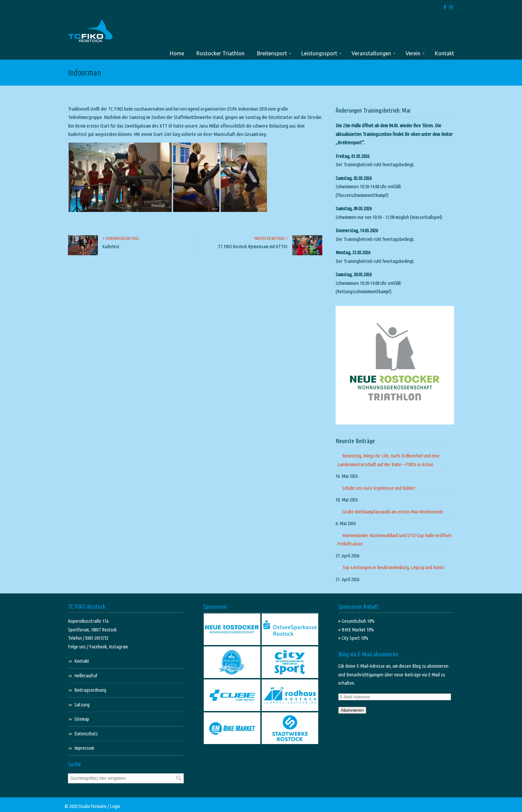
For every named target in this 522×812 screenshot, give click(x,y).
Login (115, 806)
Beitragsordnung (90, 690)
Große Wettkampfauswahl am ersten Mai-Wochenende (393, 512)
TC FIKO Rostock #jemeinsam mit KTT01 (253, 247)
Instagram (118, 647)
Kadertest (111, 247)
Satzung (82, 705)
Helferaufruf (86, 676)
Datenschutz (86, 734)
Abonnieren (352, 710)
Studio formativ (92, 806)
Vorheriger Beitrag (121, 238)
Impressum (84, 748)
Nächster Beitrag (271, 238)
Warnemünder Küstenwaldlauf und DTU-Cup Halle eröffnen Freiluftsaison (394, 540)
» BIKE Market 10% (356, 630)
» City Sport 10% (353, 638)
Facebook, (99, 647)
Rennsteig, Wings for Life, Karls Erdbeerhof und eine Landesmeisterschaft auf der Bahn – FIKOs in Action (388, 460)
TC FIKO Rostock (90, 31)
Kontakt (82, 661)
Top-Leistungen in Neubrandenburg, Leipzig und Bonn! (393, 567)
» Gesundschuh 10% (356, 621)
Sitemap (82, 719)
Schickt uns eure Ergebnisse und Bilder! (379, 488)
